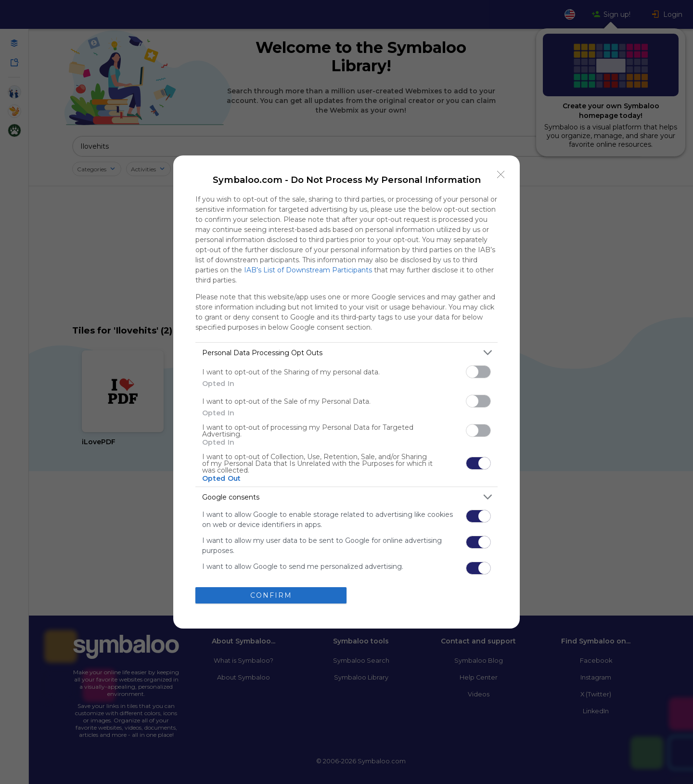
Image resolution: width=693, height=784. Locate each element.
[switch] (478, 372)
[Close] (501, 174)
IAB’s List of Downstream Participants (308, 270)
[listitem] (346, 353)
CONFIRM (271, 595)
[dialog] (346, 392)
